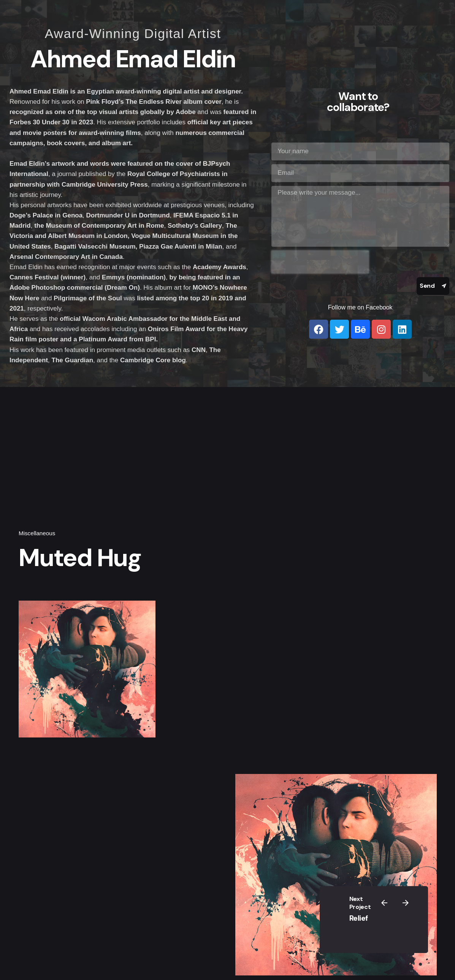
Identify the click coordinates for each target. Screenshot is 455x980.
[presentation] (320, 262)
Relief (359, 918)
